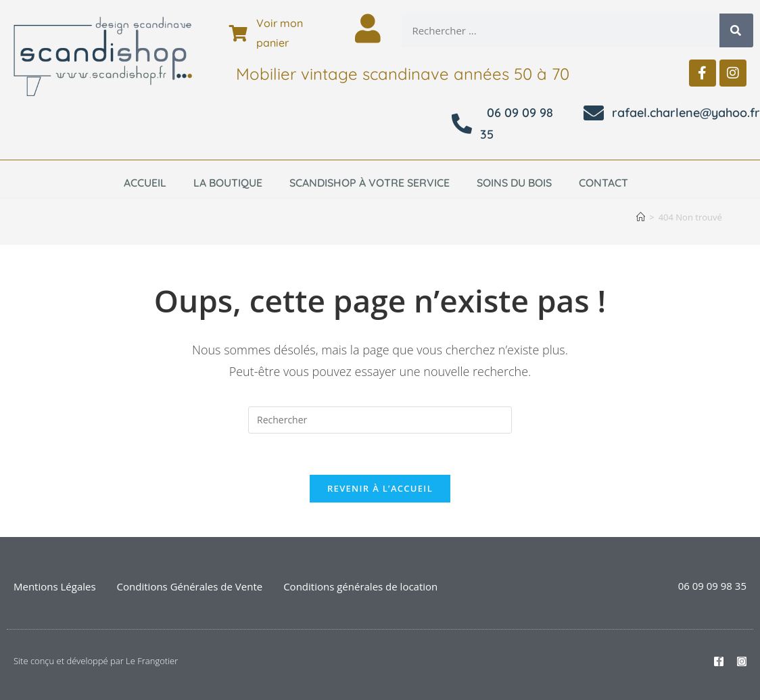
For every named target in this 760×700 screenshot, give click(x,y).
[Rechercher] (736, 30)
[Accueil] (641, 217)
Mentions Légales (55, 586)
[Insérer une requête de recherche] (380, 420)
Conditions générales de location (360, 586)
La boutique (228, 183)
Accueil (145, 183)
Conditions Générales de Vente (190, 586)
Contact (603, 183)
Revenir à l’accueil (380, 488)
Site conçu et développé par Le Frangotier (96, 661)
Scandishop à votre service (370, 183)
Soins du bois (514, 183)
